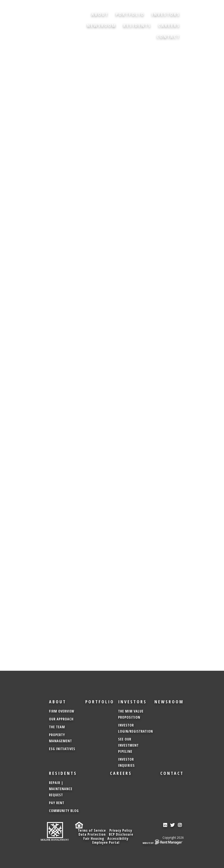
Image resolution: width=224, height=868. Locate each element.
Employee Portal (106, 842)
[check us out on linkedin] (165, 825)
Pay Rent (57, 803)
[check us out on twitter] (173, 825)
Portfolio (130, 14)
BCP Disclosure (121, 834)
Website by (163, 842)
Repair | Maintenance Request (61, 789)
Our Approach (61, 719)
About (100, 14)
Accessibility (118, 838)
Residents (137, 25)
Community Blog (64, 811)
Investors (166, 14)
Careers (169, 25)
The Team (57, 727)
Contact (169, 37)
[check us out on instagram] (180, 825)
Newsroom (102, 25)
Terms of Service (92, 830)
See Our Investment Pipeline (128, 745)
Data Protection (92, 834)
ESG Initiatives (62, 749)
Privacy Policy (121, 830)
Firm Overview (62, 711)
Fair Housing (94, 838)
